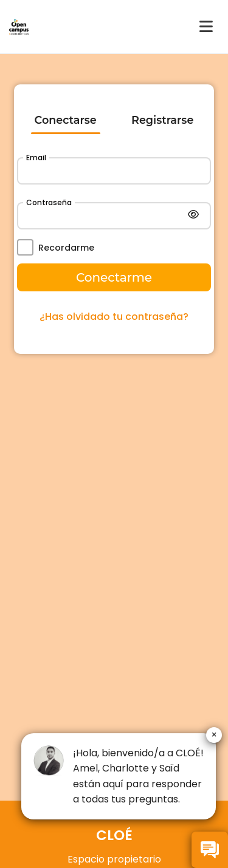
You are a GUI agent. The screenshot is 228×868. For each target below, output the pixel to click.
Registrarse (162, 120)
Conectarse (66, 120)
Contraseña (49, 202)
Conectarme (114, 277)
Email (36, 158)
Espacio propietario (114, 859)
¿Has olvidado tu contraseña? (114, 317)
